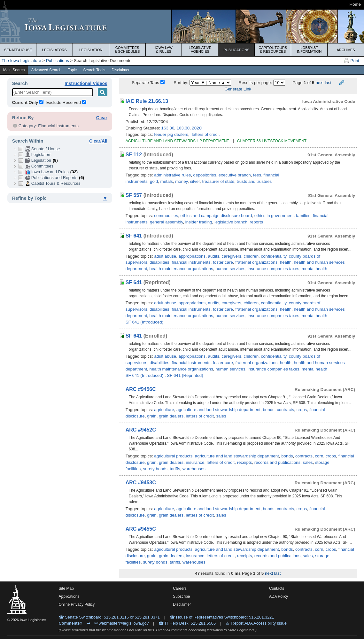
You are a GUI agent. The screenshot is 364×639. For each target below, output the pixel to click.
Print (352, 61)
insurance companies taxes (274, 269)
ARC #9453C (141, 483)
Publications (236, 50)
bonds (268, 410)
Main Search (14, 70)
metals (167, 181)
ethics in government (274, 216)
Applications (69, 596)
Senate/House (18, 50)
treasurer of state (218, 181)
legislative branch (231, 222)
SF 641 (134, 236)
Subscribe (181, 596)
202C (197, 128)
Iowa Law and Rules (48, 172)
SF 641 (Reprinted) (185, 375)
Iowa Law (164, 50)
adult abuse (165, 256)
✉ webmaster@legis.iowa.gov (122, 623)
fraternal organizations (256, 262)
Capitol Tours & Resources (50, 183)
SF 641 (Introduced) (145, 322)
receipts (245, 462)
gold (154, 181)
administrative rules (172, 175)
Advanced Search (46, 70)
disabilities (159, 262)
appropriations (192, 256)
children (251, 256)
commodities (166, 216)
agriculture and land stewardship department (218, 410)
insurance (195, 462)
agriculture (164, 410)
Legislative (200, 50)
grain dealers (171, 416)
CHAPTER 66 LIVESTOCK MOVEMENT (272, 141)
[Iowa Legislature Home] (17, 601)
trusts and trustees (254, 181)
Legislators (54, 50)
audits (214, 256)
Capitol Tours (273, 50)
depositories (205, 175)
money (181, 181)
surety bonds (155, 469)
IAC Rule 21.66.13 (147, 101)
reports (256, 222)
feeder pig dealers (171, 134)
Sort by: (181, 83)
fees (257, 175)
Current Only (25, 102)
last (328, 83)
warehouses (194, 469)
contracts (285, 410)
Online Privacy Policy (77, 604)
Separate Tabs (145, 83)
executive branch (235, 175)
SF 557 (134, 195)
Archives (346, 50)
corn (319, 456)
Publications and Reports (51, 178)
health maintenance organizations (181, 269)
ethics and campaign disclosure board (216, 216)
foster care (223, 262)
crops (302, 410)
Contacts (277, 588)
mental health (314, 269)
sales (221, 416)
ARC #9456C (141, 389)
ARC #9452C (141, 430)
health (286, 262)
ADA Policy (279, 596)
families (303, 216)
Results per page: (256, 83)
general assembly (166, 222)
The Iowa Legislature (21, 61)
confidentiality (274, 256)
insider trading (199, 222)
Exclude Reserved (64, 102)
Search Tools (94, 70)
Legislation (91, 50)
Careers (180, 588)
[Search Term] (103, 92)
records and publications (277, 462)
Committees (127, 50)
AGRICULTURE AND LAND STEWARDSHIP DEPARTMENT (178, 141)
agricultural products (173, 456)
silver (195, 181)
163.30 (168, 128)
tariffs (175, 469)
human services (230, 269)
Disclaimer (120, 70)
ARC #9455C (141, 529)
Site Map (66, 588)
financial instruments (191, 262)
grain (152, 416)
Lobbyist (309, 50)
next (319, 83)
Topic (72, 70)
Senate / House (39, 149)
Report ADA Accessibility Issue (259, 623)
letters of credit (206, 134)
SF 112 (134, 155)
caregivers (232, 256)
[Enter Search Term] (53, 92)
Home (355, 4)
